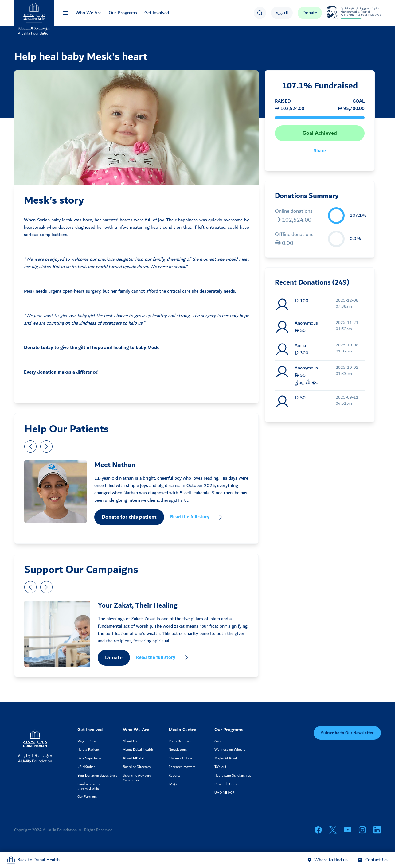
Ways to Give (87, 741)
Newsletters (178, 750)
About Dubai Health (138, 750)
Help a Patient (88, 750)
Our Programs (123, 13)
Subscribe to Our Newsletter (347, 733)
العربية (282, 13)
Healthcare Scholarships (233, 776)
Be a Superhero (89, 758)
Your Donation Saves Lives (97, 776)
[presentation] (30, 446)
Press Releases (180, 741)
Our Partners (87, 797)
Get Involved (157, 13)
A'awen (220, 741)
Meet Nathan (115, 465)
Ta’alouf (220, 767)
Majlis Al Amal (226, 758)
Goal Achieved (320, 133)
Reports (174, 776)
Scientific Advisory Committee (137, 778)
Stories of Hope (180, 758)
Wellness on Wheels (230, 750)
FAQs (173, 784)
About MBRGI (133, 758)
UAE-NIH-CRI (225, 793)
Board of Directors (137, 767)
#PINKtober (86, 767)
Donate (310, 13)
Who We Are (88, 13)
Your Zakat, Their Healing (138, 605)
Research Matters (182, 767)
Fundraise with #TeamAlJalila (88, 787)
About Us (130, 741)
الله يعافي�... (307, 383)
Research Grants (227, 784)
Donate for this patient (129, 517)
